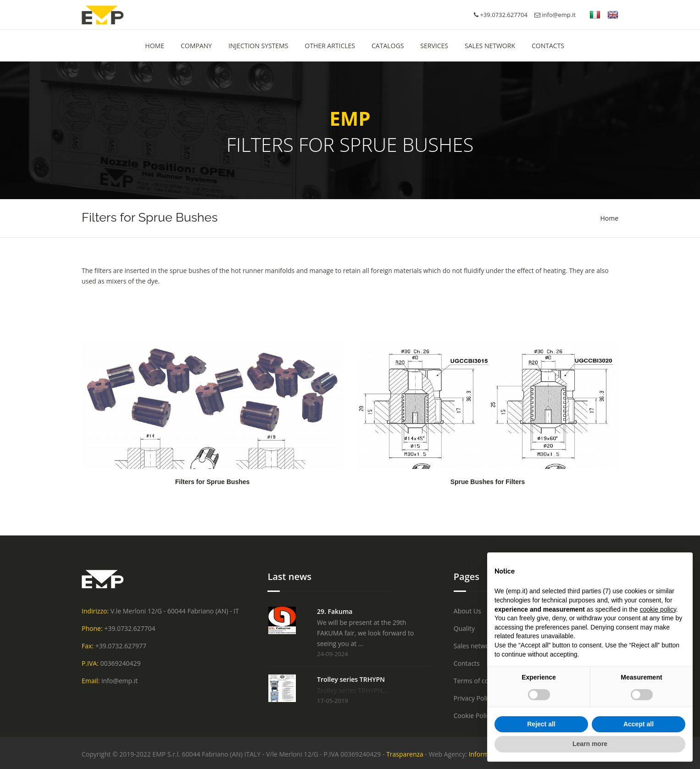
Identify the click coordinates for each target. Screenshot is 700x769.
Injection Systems (258, 46)
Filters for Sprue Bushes (213, 482)
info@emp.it (555, 15)
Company (196, 46)
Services (434, 46)
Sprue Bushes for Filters (488, 482)
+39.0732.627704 (130, 628)
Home (609, 218)
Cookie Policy (473, 716)
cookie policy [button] (658, 609)
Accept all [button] (639, 724)
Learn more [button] (590, 744)
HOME (155, 46)
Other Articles (330, 46)
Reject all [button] (541, 724)
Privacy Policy (474, 698)
